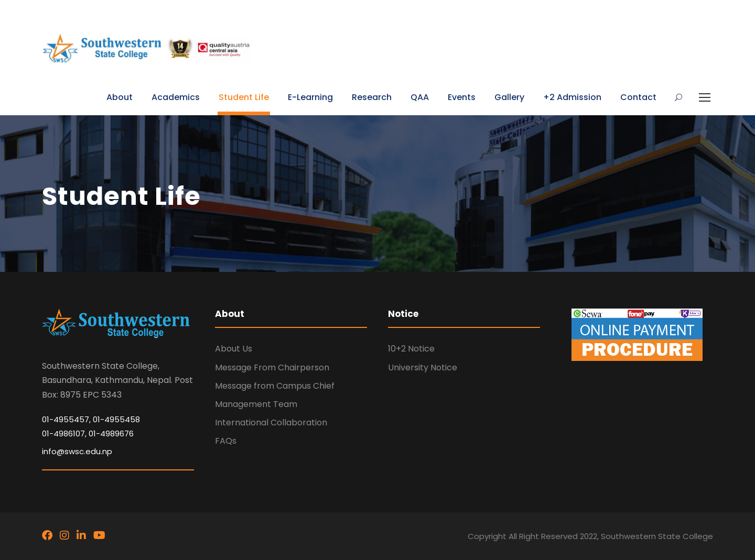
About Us (234, 349)
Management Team (256, 404)
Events (462, 97)
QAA (420, 97)
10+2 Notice (411, 349)
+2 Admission (572, 97)
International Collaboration (271, 422)
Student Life (244, 97)
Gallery (509, 97)
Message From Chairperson (272, 367)
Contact (638, 97)
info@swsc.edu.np (77, 451)
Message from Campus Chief (275, 386)
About (120, 97)
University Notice (423, 367)
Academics (176, 97)
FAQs (226, 441)
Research (372, 97)
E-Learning (310, 97)
